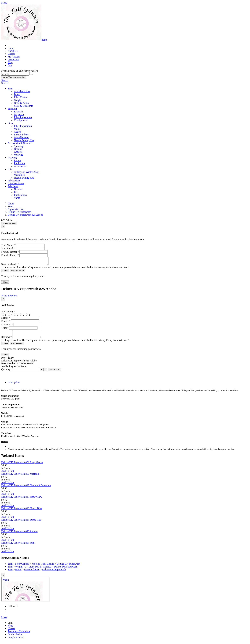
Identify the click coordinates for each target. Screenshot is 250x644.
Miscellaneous (21, 137)
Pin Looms (20, 163)
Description (14, 385)
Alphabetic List (22, 91)
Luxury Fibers (21, 135)
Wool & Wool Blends (43, 567)
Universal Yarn (32, 572)
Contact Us (13, 59)
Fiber (10, 123)
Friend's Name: (10, 252)
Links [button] (4, 620)
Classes (11, 54)
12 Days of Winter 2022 (26, 172)
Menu (14, 77)
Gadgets (18, 152)
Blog (10, 62)
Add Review (17, 346)
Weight (18, 100)
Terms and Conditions (19, 634)
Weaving (18, 155)
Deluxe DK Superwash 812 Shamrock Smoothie (26, 488)
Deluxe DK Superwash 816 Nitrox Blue (22, 511)
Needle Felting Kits (24, 140)
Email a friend (9, 223)
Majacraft (19, 114)
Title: (5, 329)
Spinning (12, 109)
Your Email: (8, 248)
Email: (6, 323)
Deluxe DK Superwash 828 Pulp (18, 546)
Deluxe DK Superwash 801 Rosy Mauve (22, 465)
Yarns (17, 198)
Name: (6, 319)
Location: (7, 326)
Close (5, 272)
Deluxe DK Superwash (68, 567)
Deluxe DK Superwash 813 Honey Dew (22, 500)
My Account (14, 57)
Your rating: (8, 313)
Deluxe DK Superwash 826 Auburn (19, 534)
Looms (18, 160)
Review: (6, 340)
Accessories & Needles (19, 143)
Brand (17, 94)
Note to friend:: (10, 266)
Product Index (15, 637)
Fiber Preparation (23, 117)
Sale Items (13, 186)
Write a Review (9, 297)
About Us (13, 51)
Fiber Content (21, 97)
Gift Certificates (16, 183)
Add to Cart (55, 372)
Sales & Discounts (23, 106)
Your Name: (8, 245)
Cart (10, 65)
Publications (14, 181)
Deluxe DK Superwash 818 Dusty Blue (21, 523)
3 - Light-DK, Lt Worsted (38, 569)
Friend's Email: (10, 255)
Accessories (20, 166)
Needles (18, 149)
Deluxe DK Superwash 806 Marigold (20, 477)
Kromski (18, 112)
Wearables (19, 175)
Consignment (21, 120)
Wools (17, 129)
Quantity (6, 372)
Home (11, 48)
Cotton (18, 132)
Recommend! (17, 272)
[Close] (3, 227)
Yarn (10, 89)
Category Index (16, 640)
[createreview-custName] (25, 319)
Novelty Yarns (21, 103)
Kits (10, 169)
